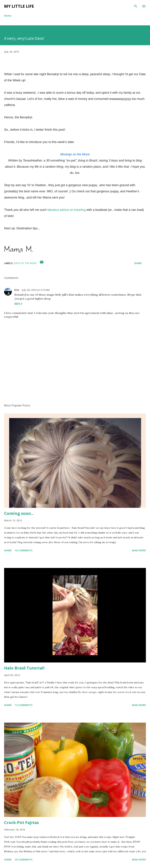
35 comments (24, 860)
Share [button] (138, 263)
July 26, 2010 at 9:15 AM (36, 290)
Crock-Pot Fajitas (22, 822)
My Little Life (19, 6)
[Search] (136, 6)
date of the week (25, 263)
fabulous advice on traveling (66, 210)
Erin (17, 290)
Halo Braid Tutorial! (24, 668)
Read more (139, 550)
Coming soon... (19, 513)
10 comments (24, 550)
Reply (18, 304)
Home (8, 16)
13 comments (24, 705)
